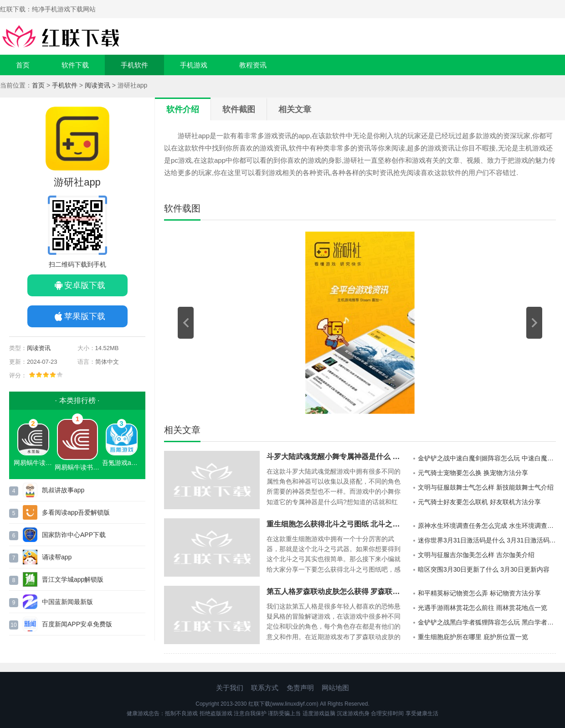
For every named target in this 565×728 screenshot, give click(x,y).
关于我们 (230, 688)
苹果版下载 (85, 316)
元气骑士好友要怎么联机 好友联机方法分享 (479, 502)
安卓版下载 (85, 285)
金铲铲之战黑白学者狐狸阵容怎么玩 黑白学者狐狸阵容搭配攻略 (487, 622)
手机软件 (134, 65)
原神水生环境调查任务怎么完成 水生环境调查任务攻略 (487, 526)
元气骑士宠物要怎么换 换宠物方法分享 (473, 473)
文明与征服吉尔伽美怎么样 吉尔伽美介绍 (476, 555)
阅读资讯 (98, 85)
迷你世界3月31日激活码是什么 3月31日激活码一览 (487, 540)
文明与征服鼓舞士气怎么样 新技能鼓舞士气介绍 (486, 487)
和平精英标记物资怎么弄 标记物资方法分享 (479, 593)
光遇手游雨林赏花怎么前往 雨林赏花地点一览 (483, 608)
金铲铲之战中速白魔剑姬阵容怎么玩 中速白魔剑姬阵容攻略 (487, 458)
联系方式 (265, 688)
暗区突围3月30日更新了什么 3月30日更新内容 (484, 569)
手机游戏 (194, 65)
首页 (23, 65)
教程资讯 (253, 65)
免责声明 (300, 688)
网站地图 (335, 688)
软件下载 (75, 65)
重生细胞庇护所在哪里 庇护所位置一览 (473, 637)
